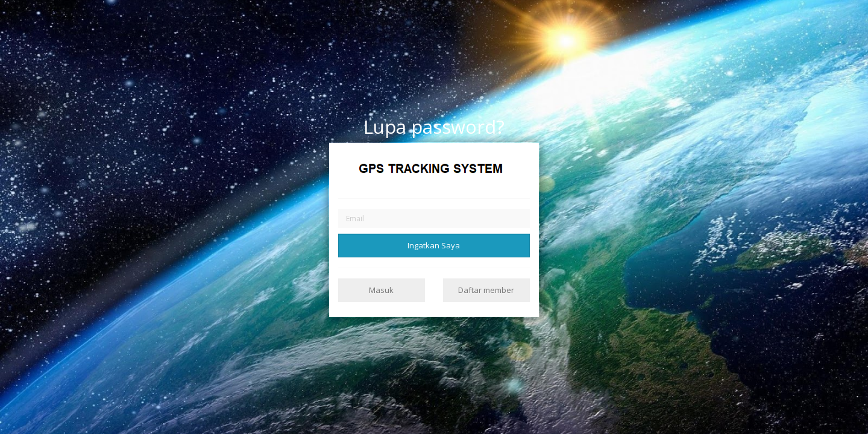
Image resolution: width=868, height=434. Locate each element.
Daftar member (486, 290)
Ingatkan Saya (434, 245)
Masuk (381, 290)
